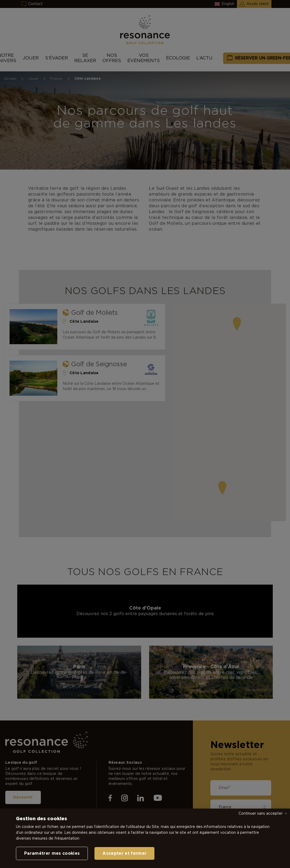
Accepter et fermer (124, 853)
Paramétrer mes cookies (52, 853)
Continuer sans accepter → (263, 814)
